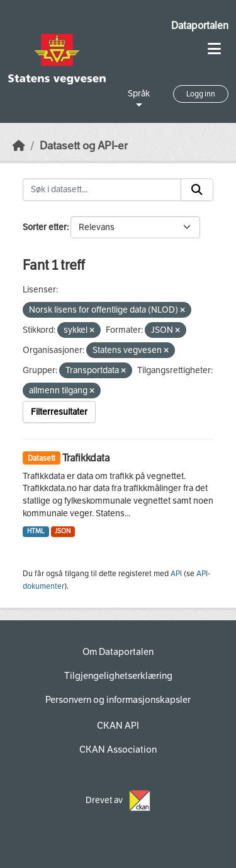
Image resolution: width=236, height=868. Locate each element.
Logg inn (201, 94)
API (176, 574)
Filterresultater (59, 412)
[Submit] (197, 190)
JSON (63, 531)
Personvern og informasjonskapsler (118, 700)
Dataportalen (200, 26)
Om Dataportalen (118, 652)
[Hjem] (19, 146)
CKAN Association (118, 749)
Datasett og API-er (84, 146)
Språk (139, 94)
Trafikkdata (86, 458)
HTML (36, 531)
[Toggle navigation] (214, 49)
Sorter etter (45, 227)
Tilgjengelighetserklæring (118, 676)
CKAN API (118, 726)
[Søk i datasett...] (102, 190)
